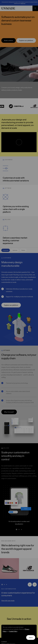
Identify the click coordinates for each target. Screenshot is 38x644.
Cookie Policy (13, 631)
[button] (31, 637)
